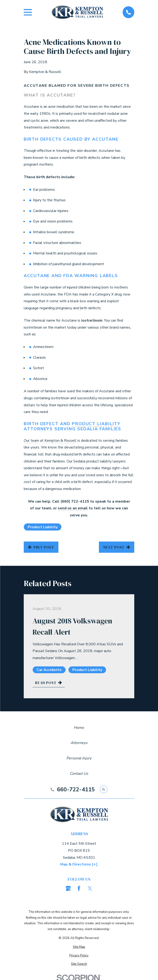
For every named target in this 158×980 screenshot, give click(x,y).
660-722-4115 (76, 789)
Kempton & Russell (61, 441)
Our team (31, 441)
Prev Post (41, 547)
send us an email (73, 508)
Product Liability (96, 424)
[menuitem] (79, 947)
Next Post (117, 547)
